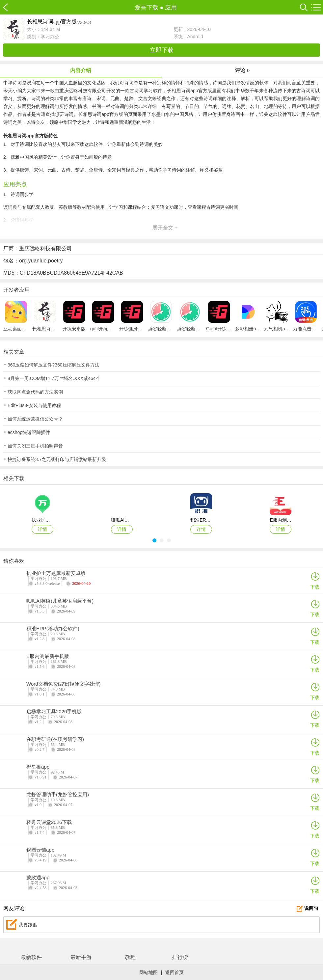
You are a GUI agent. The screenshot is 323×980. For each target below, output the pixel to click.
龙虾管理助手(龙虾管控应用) (58, 795)
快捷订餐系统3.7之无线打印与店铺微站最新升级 (57, 459)
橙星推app (38, 767)
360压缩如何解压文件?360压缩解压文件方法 (54, 365)
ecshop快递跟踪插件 (29, 432)
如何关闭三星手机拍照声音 (35, 446)
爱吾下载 (9, 7)
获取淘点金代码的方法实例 (35, 392)
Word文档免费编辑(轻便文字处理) (64, 684)
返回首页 (175, 972)
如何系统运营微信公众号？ (35, 419)
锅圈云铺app (40, 850)
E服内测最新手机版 (48, 656)
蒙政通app (38, 878)
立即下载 (162, 50)
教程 (130, 957)
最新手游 (81, 957)
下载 (315, 580)
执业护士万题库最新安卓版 (56, 573)
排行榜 (180, 957)
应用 (171, 8)
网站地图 (148, 972)
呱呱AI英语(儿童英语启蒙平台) (60, 601)
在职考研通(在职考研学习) (55, 739)
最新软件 (31, 957)
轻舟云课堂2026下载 (49, 822)
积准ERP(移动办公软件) (53, 629)
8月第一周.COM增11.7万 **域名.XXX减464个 (54, 378)
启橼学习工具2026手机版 (54, 712)
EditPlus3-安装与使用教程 (34, 405)
